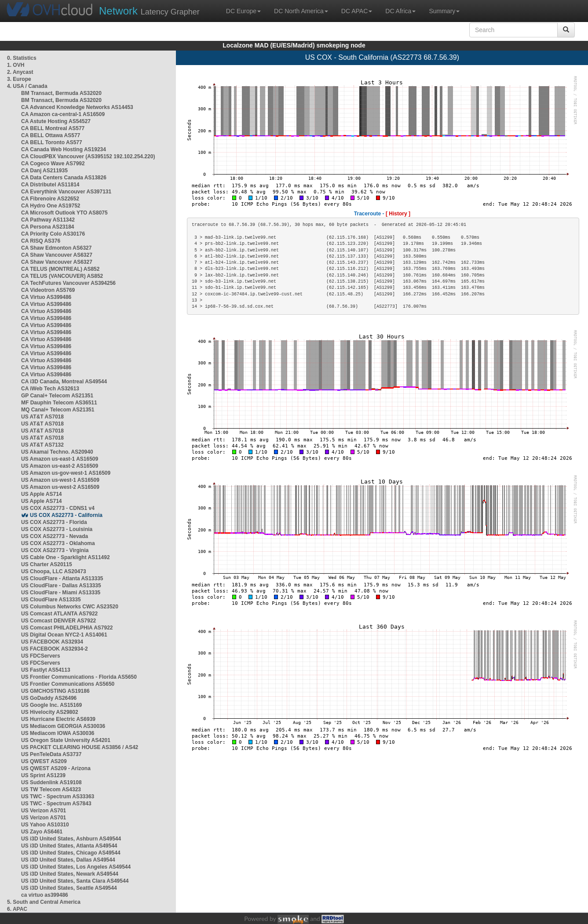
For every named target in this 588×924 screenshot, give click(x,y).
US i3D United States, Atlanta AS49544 (69, 846)
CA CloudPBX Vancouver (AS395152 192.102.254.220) (88, 156)
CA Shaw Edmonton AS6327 (56, 248)
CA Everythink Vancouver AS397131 (66, 192)
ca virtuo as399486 (45, 895)
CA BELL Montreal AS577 (53, 128)
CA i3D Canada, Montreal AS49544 (64, 382)
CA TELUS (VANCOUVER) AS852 (62, 276)
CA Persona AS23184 (48, 227)
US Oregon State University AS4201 (66, 740)
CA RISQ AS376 (41, 241)
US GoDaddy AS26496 (49, 698)
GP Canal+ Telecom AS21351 (57, 396)
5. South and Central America (44, 902)
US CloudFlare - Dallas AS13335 (61, 586)
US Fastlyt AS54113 (46, 670)
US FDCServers (41, 656)
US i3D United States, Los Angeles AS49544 (76, 867)
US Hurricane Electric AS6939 (58, 719)
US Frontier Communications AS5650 (68, 684)
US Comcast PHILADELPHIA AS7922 (67, 628)
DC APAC (357, 11)
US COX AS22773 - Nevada (55, 536)
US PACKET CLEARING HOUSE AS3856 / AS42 (80, 747)
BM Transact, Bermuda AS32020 (61, 93)
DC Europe (243, 11)
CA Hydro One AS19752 (51, 206)
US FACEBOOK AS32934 (52, 642)
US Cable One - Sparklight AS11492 (66, 557)
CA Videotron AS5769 (48, 290)
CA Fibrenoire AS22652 (50, 199)
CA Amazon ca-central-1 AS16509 (63, 114)
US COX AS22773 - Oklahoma (58, 543)
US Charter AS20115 (47, 564)
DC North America (301, 11)
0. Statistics (22, 58)
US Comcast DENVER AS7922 (58, 621)
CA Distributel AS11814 (50, 185)
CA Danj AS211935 (44, 171)
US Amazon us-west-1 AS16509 (60, 480)
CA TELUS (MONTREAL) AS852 (60, 269)
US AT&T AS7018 (42, 417)
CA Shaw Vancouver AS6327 (57, 255)
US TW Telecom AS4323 (51, 789)
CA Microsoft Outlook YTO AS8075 (64, 213)
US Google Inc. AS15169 (51, 705)
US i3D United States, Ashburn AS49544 (71, 839)
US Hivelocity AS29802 (50, 712)
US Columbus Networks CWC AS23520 (70, 607)
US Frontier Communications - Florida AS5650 (79, 677)
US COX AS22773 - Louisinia (57, 529)
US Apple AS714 (41, 494)
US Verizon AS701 (44, 811)
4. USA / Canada (27, 86)
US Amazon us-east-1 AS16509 (60, 459)
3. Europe (19, 79)
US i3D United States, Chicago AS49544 (71, 853)
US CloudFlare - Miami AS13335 (61, 593)
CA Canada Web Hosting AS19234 (64, 149)
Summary (444, 11)
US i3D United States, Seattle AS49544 (69, 888)
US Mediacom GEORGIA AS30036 (63, 726)
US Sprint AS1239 (43, 775)
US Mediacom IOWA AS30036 (58, 733)
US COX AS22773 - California (66, 515)
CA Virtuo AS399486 (46, 297)
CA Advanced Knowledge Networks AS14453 (77, 107)
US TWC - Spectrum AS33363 (58, 797)
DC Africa (400, 11)
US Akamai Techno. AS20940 (57, 452)
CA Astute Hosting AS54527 (56, 121)
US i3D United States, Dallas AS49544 (68, 860)
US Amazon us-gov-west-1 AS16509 (66, 473)
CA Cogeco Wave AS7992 (53, 164)
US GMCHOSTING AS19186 (55, 691)
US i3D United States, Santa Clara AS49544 (75, 881)
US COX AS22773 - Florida (54, 522)
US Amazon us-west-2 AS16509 (60, 487)
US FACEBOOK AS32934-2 (55, 649)
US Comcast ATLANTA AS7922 (59, 614)
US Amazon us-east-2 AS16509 (60, 466)
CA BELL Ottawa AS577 (51, 135)
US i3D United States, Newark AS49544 (70, 874)
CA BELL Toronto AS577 (52, 142)
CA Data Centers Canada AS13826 (64, 178)
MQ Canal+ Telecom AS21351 (58, 410)
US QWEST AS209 (44, 761)
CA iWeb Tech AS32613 (50, 389)
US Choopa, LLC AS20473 (54, 571)
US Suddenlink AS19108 (51, 782)
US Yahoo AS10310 (45, 825)
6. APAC (17, 909)
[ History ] (398, 214)
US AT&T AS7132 (42, 445)
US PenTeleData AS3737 (51, 754)
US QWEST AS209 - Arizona (56, 768)
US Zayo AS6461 (42, 832)
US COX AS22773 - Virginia (55, 550)
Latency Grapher (149, 11)
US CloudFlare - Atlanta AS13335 (62, 578)
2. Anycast (20, 72)
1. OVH (16, 65)
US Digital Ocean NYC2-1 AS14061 (64, 635)
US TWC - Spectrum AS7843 (56, 804)
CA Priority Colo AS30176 (53, 234)
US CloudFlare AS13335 (51, 600)
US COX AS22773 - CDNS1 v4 (58, 508)
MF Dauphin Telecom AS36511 (59, 403)
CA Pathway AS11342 (48, 220)
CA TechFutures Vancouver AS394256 (68, 283)
